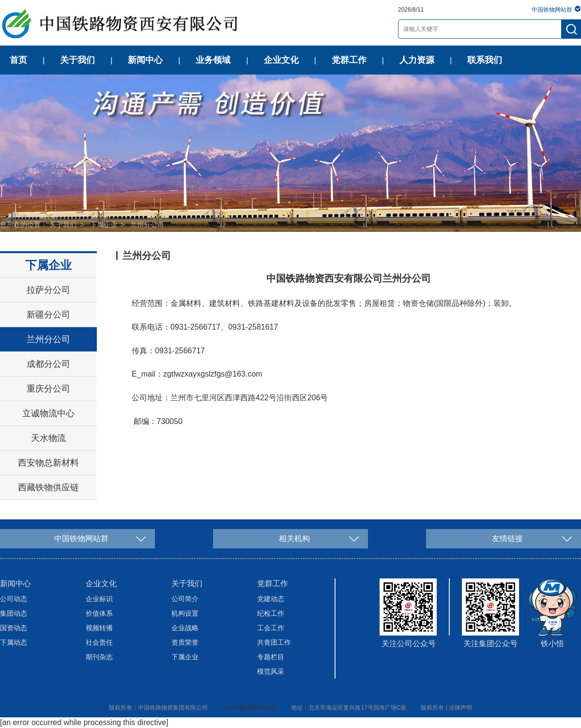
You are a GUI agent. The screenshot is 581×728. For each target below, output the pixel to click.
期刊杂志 (99, 657)
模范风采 (271, 671)
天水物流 (48, 438)
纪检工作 (271, 613)
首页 (18, 60)
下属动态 (14, 642)
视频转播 (99, 628)
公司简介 (185, 599)
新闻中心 (145, 60)
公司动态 (14, 599)
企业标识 (99, 599)
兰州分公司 (147, 225)
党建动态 (271, 599)
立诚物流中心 (48, 413)
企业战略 (185, 628)
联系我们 (485, 60)
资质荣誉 (185, 642)
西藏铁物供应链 (48, 487)
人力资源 (417, 60)
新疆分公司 (48, 315)
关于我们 (77, 60)
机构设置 (185, 613)
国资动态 (14, 628)
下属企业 (104, 225)
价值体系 (99, 613)
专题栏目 (271, 657)
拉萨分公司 (48, 290)
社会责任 (99, 642)
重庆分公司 (48, 389)
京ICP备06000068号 (250, 708)
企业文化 (281, 60)
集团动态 (14, 613)
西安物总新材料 (48, 463)
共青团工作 (274, 642)
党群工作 (349, 60)
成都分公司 (48, 364)
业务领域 (213, 60)
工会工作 (271, 628)
